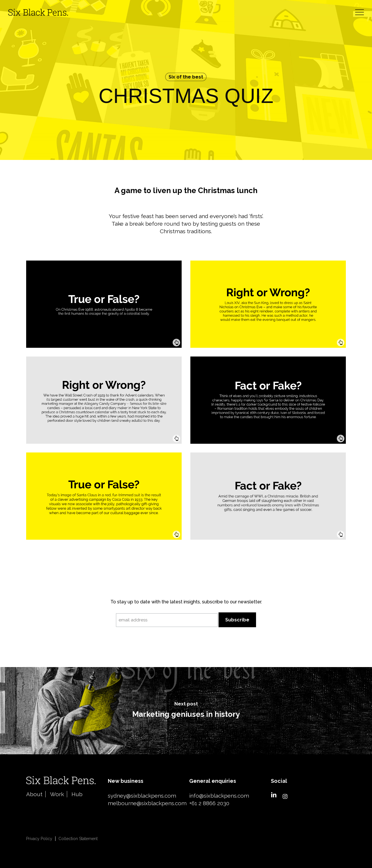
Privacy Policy (39, 839)
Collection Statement (78, 839)
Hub (77, 794)
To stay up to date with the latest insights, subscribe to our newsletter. (186, 602)
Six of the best (186, 77)
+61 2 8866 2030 (209, 803)
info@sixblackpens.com (219, 796)
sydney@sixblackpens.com (142, 796)
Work (57, 794)
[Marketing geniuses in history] (186, 711)
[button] (360, 12)
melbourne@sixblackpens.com (147, 803)
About (34, 794)
